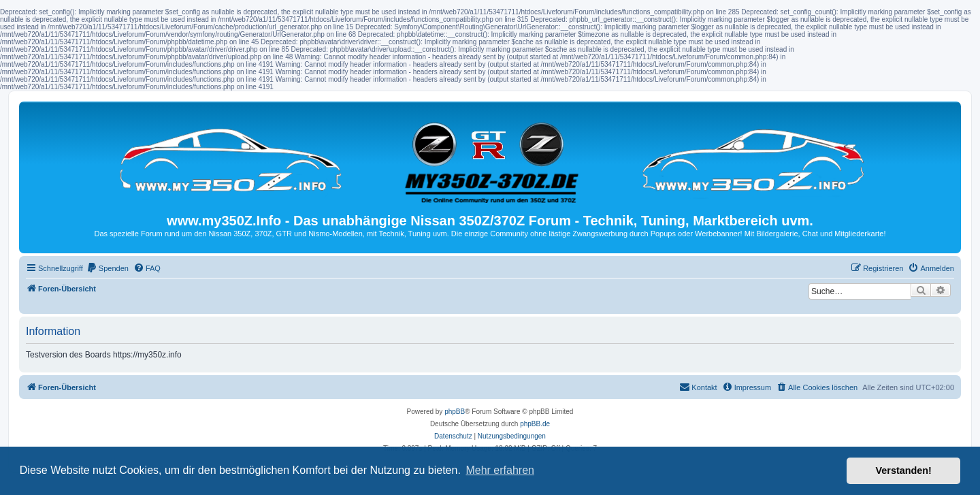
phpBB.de (535, 424)
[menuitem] (108, 268)
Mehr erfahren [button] (500, 470)
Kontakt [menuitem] (698, 387)
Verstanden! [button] (904, 470)
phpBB (455, 412)
